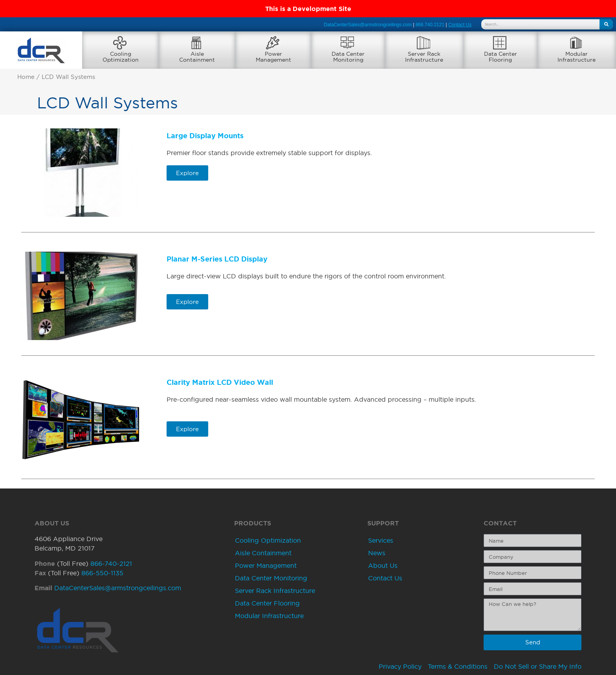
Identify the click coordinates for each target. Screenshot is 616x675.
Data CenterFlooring (500, 57)
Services (381, 541)
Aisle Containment (263, 553)
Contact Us (385, 578)
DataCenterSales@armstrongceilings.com (368, 25)
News (377, 553)
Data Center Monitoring (271, 578)
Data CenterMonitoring (348, 57)
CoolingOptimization (121, 57)
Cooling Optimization (268, 541)
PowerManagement (273, 57)
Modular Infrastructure (269, 616)
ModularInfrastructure (577, 57)
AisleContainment (197, 57)
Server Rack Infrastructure (275, 591)
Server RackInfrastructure (424, 57)
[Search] (606, 24)
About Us (383, 566)
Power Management (266, 566)
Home (26, 77)
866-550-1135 (102, 573)
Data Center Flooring (267, 604)
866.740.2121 (430, 25)
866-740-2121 (111, 563)
